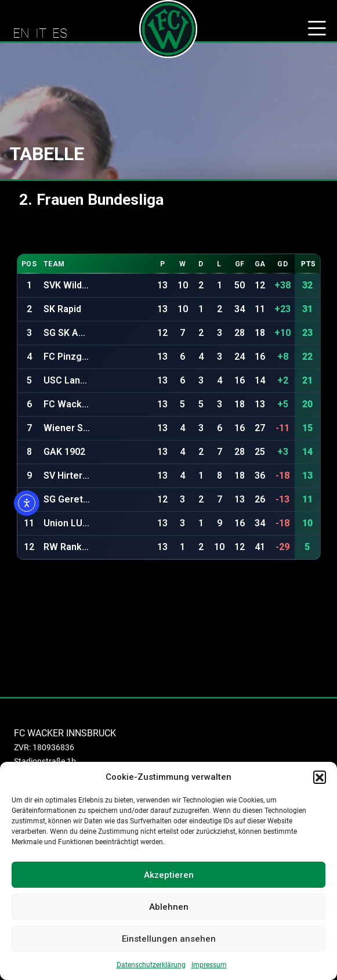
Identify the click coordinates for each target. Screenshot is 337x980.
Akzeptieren (169, 875)
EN (21, 33)
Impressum (209, 965)
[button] (320, 777)
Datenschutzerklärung (151, 965)
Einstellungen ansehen (169, 939)
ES (60, 33)
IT (41, 33)
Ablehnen (169, 907)
